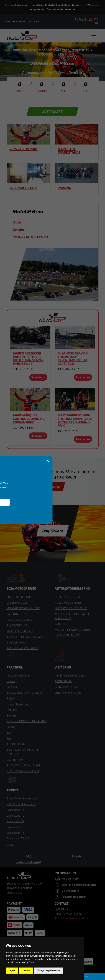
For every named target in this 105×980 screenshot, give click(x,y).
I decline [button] (26, 971)
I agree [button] (12, 971)
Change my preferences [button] (48, 971)
